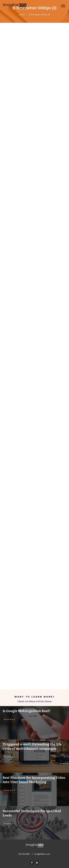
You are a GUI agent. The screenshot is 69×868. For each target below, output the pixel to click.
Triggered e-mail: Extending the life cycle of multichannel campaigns (34, 756)
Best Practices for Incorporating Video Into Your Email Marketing (34, 789)
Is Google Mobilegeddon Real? (34, 723)
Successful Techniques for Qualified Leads (34, 823)
